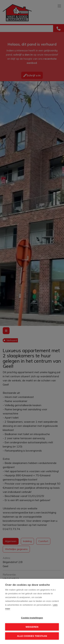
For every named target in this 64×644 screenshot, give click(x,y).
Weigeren (32, 627)
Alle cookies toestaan (32, 636)
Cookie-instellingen (32, 618)
